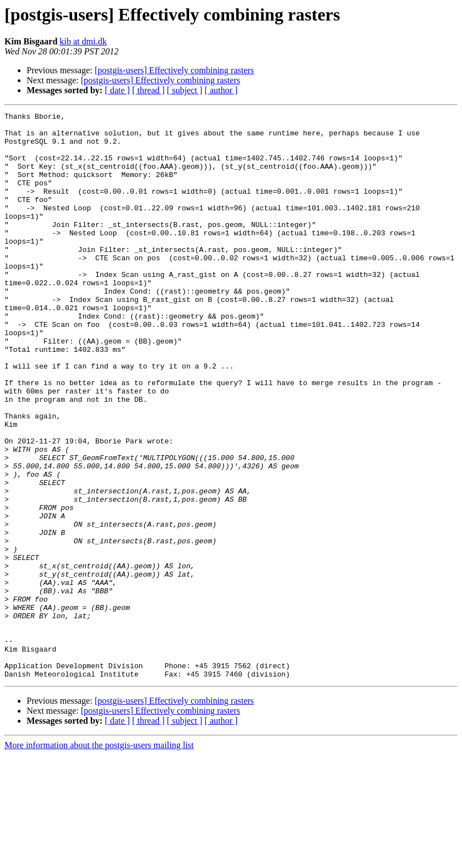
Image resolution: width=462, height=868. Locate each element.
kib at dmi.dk (83, 41)
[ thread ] (148, 90)
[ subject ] (185, 90)
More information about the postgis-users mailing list (99, 858)
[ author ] (221, 90)
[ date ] (117, 90)
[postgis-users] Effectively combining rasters (174, 70)
